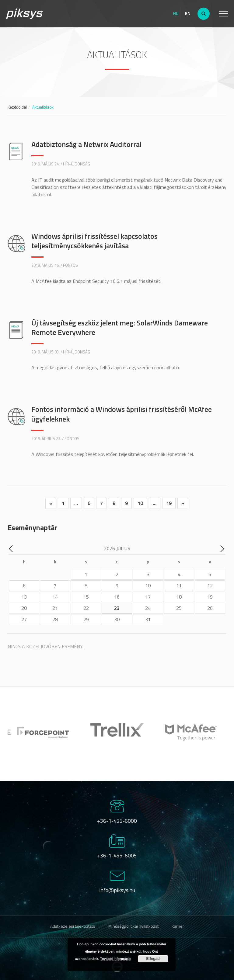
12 (210, 586)
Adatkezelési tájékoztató (73, 926)
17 (148, 597)
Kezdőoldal (17, 107)
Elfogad (153, 959)
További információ (115, 959)
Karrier (178, 926)
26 (210, 608)
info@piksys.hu (117, 890)
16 (117, 597)
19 (169, 503)
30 (117, 619)
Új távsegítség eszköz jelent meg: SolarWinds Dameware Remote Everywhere (120, 327)
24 (148, 608)
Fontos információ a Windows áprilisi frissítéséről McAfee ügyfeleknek (122, 414)
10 (140, 503)
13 (24, 597)
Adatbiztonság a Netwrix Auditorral (86, 144)
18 (179, 597)
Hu (176, 13)
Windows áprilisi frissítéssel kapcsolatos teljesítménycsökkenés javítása (94, 241)
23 (117, 608)
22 (86, 608)
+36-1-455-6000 (117, 821)
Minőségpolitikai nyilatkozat (133, 926)
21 (55, 608)
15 (86, 597)
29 (86, 619)
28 (55, 619)
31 (148, 619)
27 (24, 619)
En (188, 13)
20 (24, 608)
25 (179, 608)
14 (55, 597)
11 (179, 586)
